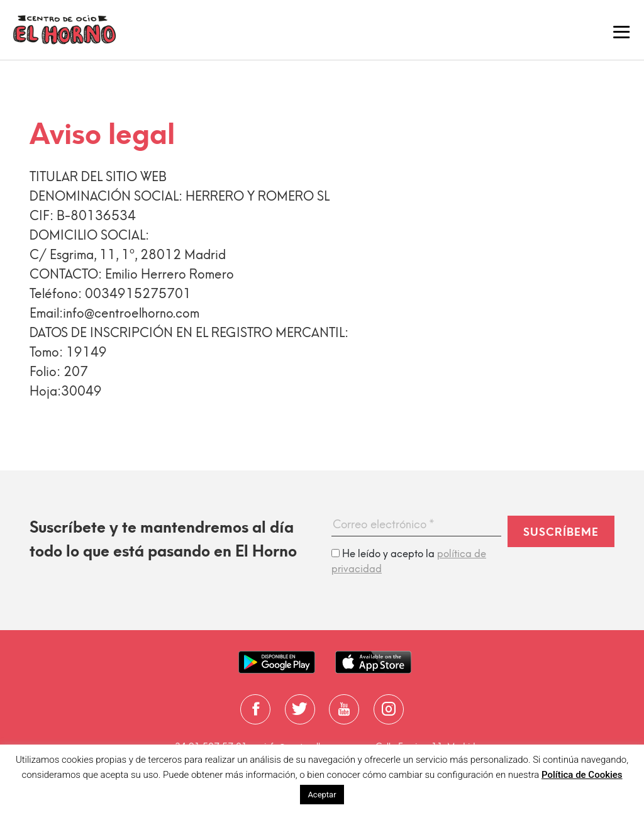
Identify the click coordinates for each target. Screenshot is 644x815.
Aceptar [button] (322, 795)
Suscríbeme (561, 532)
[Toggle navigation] (621, 30)
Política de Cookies (582, 775)
